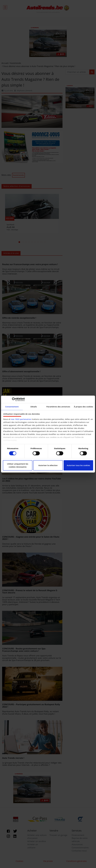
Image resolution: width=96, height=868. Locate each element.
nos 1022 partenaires (21, 419)
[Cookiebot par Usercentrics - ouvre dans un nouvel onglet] (14, 399)
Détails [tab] (34, 407)
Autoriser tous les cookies (78, 465)
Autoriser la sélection (48, 465)
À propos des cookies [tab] (83, 407)
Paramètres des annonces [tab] (58, 407)
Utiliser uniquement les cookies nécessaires (18, 465)
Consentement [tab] (12, 407)
